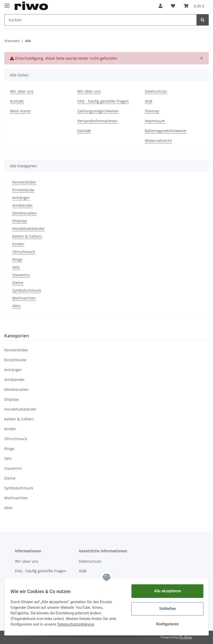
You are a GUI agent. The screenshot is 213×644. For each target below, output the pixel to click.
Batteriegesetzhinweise (166, 131)
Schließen (165, 609)
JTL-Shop (185, 637)
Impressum (155, 121)
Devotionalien (25, 213)
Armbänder (23, 205)
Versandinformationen (97, 121)
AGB (148, 101)
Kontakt (17, 101)
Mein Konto (20, 111)
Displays (20, 221)
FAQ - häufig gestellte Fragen (103, 101)
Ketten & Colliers (27, 236)
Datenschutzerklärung (78, 624)
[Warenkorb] (194, 6)
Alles (17, 306)
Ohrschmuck (24, 252)
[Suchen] (101, 20)
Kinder (18, 244)
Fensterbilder (24, 182)
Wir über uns (22, 91)
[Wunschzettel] (173, 6)
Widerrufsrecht (158, 141)
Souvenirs (21, 275)
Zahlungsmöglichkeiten (98, 111)
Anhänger (21, 198)
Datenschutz (156, 91)
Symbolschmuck (27, 290)
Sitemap (152, 111)
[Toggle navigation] (7, 3)
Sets (16, 267)
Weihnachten (24, 298)
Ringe (17, 259)
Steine (18, 283)
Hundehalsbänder (29, 228)
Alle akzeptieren (165, 591)
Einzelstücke (23, 190)
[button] (160, 6)
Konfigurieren (165, 624)
